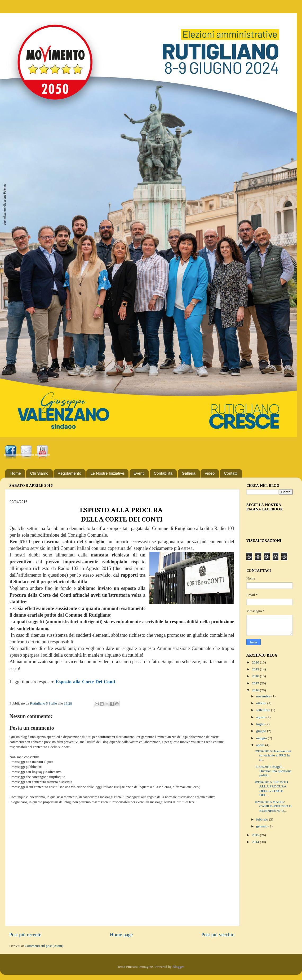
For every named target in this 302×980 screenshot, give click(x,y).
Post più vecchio (218, 935)
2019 (256, 669)
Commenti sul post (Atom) (44, 946)
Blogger (178, 967)
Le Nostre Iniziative (107, 473)
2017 (256, 683)
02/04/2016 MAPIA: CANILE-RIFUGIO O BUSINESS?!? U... (274, 806)
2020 (256, 662)
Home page (121, 935)
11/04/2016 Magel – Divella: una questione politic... (273, 771)
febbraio (263, 819)
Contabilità (163, 473)
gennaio (262, 826)
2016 (256, 690)
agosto (261, 717)
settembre (264, 710)
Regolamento (69, 473)
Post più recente (25, 935)
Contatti (231, 473)
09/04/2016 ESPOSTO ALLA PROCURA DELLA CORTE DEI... (272, 789)
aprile (261, 745)
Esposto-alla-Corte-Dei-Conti (85, 682)
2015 (256, 835)
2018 (256, 676)
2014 (256, 842)
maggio (262, 738)
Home (16, 473)
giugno (262, 731)
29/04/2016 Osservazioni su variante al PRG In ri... (273, 755)
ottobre (262, 703)
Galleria (189, 473)
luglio (261, 724)
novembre (264, 696)
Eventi (139, 473)
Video (210, 473)
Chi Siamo (39, 473)
